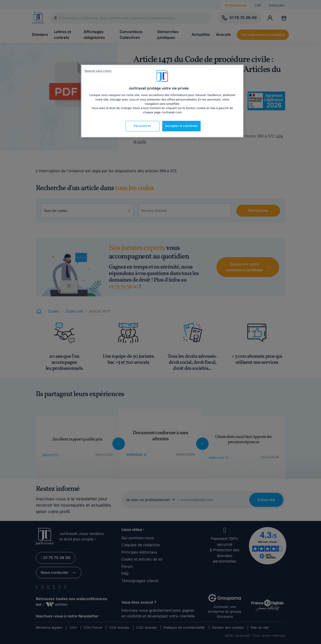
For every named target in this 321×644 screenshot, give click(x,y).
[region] (162, 101)
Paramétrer (142, 126)
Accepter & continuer (181, 126)
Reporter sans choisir (98, 71)
